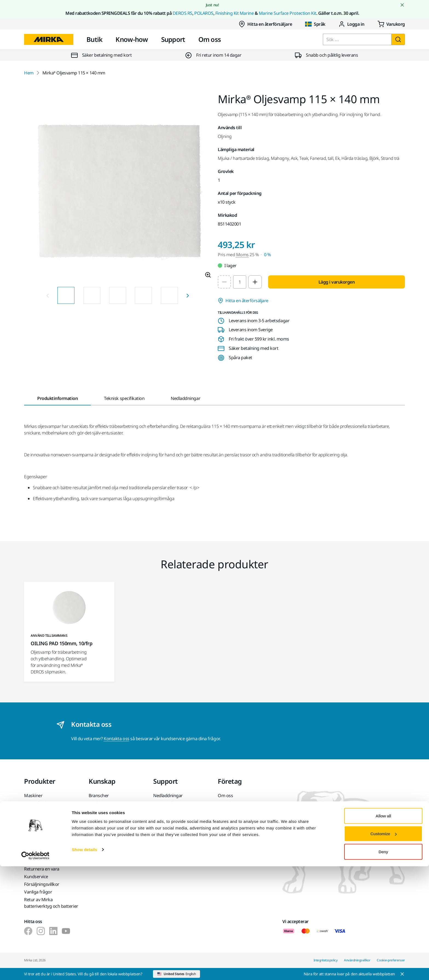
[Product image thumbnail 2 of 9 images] (92, 295)
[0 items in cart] (391, 24)
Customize (384, 948)
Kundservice (165, 811)
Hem (29, 73)
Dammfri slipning (41, 803)
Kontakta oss (116, 739)
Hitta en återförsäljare (265, 24)
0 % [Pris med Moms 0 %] (267, 255)
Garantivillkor (166, 803)
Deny (383, 965)
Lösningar (98, 811)
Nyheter (226, 811)
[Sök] (398, 39)
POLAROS (204, 13)
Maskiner (33, 795)
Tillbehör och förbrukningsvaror (42, 822)
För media (228, 826)
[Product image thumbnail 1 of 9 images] (66, 295)
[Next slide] (188, 295)
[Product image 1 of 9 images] (118, 188)
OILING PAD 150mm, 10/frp (61, 643)
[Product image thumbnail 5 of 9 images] (169, 295)
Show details (84, 963)
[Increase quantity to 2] (255, 282)
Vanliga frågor (38, 892)
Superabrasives (39, 833)
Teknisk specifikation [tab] (124, 398)
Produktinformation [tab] (57, 398)
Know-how (132, 39)
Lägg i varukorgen (337, 282)
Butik (94, 39)
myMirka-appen (169, 826)
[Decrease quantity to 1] (224, 282)
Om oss (210, 39)
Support (173, 39)
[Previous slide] (48, 295)
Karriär (225, 818)
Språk (315, 24)
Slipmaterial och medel (46, 811)
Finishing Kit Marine (234, 13)
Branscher (99, 795)
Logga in (351, 24)
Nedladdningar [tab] (185, 398)
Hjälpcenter (165, 818)
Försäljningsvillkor (42, 884)
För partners (230, 834)
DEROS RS (182, 13)
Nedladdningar (168, 795)
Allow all (383, 929)
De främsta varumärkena (49, 840)
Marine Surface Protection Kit (288, 13)
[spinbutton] (240, 282)
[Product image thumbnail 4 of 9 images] (143, 295)
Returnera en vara (42, 869)
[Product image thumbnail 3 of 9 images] (118, 295)
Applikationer (102, 803)
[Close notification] (402, 5)
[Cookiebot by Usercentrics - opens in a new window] (35, 969)
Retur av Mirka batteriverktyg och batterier (51, 903)
